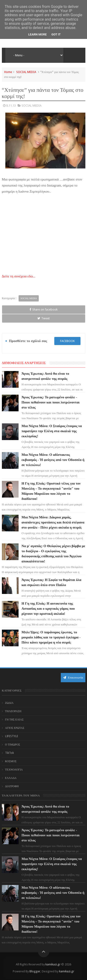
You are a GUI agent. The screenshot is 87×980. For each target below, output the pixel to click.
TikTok (10, 753)
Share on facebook (43, 309)
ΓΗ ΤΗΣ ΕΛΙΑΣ (14, 720)
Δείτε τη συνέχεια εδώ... (19, 276)
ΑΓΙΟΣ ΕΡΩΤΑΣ (15, 728)
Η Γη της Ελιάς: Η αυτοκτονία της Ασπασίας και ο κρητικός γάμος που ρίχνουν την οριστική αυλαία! (48, 609)
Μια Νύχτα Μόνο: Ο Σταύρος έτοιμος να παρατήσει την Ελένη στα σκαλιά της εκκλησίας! (52, 431)
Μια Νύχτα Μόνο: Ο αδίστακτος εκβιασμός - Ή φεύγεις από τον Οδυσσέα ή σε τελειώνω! (53, 460)
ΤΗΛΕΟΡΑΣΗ (13, 711)
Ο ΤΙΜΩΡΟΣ (13, 745)
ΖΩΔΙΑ (9, 703)
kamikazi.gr (53, 964)
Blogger (35, 971)
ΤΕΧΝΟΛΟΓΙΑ (14, 770)
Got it (56, 34)
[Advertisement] (44, 233)
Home (8, 72)
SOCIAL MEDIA (26, 72)
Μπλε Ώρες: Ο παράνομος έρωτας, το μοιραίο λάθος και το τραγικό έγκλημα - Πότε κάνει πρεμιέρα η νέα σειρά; (51, 637)
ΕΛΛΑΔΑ (11, 778)
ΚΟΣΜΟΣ (11, 761)
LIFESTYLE (12, 736)
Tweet (43, 318)
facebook (67, 341)
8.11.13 (11, 106)
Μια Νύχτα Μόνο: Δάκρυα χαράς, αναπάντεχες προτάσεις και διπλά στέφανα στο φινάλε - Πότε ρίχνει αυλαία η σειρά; (53, 522)
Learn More (38, 34)
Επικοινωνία (73, 677)
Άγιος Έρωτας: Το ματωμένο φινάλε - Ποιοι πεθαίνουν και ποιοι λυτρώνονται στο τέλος (51, 402)
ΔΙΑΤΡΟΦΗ (12, 786)
